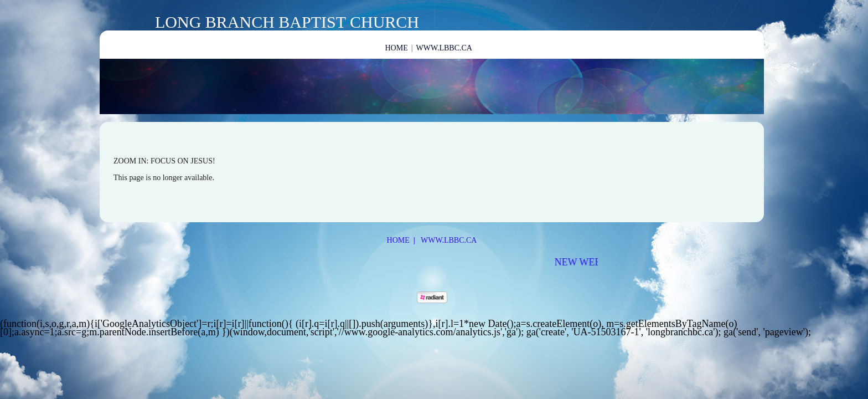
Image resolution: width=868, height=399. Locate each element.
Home (397, 48)
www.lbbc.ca (444, 48)
